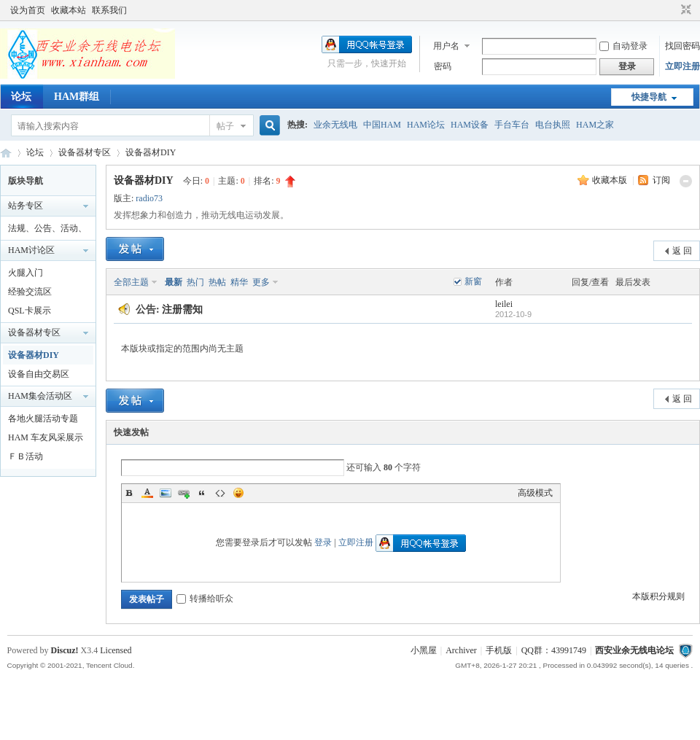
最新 (174, 282)
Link (184, 493)
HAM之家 (595, 125)
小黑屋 (424, 650)
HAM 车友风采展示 (46, 437)
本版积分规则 (658, 596)
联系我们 (109, 10)
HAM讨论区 (31, 250)
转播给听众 (205, 599)
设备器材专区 (85, 152)
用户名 (446, 46)
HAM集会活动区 (40, 396)
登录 (323, 542)
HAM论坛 (426, 125)
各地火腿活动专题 (43, 418)
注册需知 (182, 309)
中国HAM (382, 125)
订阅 (661, 180)
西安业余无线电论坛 (6, 153)
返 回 (682, 251)
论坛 (21, 97)
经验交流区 (30, 292)
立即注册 (682, 66)
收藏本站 (69, 10)
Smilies (238, 493)
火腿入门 (26, 273)
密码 (443, 66)
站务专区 (26, 206)
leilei (504, 304)
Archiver (461, 650)
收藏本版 (611, 180)
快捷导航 (649, 97)
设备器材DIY (151, 152)
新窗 (473, 281)
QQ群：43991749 (554, 650)
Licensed (116, 650)
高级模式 (535, 493)
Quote (202, 493)
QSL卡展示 (30, 311)
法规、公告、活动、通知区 (47, 230)
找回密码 (682, 46)
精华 (239, 282)
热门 (195, 282)
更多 (261, 282)
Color (147, 493)
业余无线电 (335, 125)
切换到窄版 (684, 10)
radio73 (149, 198)
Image (166, 493)
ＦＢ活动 (26, 456)
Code (220, 493)
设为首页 (28, 10)
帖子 (225, 126)
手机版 (499, 650)
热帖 (217, 282)
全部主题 (131, 282)
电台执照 (553, 125)
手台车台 (512, 125)
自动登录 (623, 46)
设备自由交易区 (39, 374)
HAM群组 (77, 97)
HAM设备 (470, 125)
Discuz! (65, 650)
